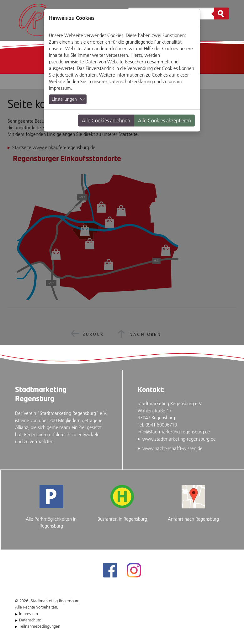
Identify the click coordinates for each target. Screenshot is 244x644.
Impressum (60, 88)
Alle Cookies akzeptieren (164, 121)
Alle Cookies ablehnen (106, 121)
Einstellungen (64, 99)
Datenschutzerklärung (131, 81)
